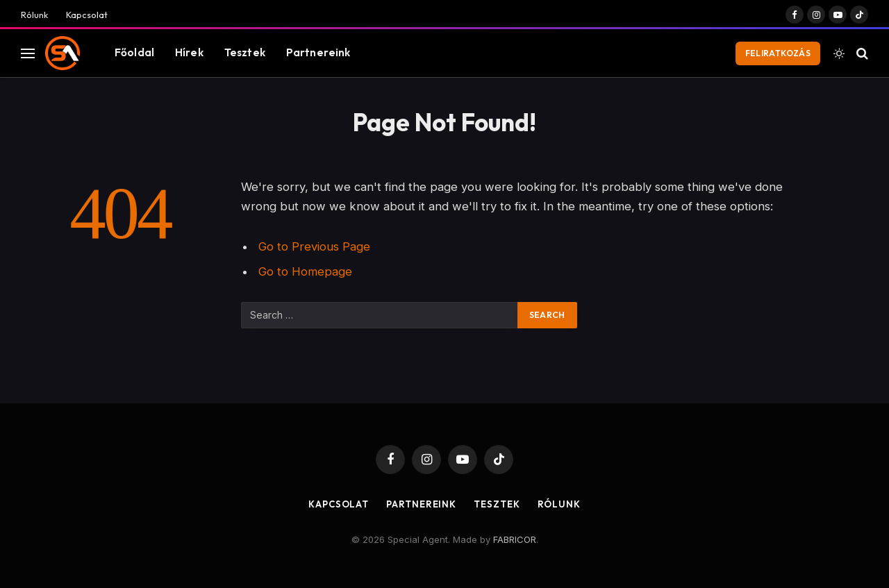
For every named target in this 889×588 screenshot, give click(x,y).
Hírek (189, 52)
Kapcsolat (87, 15)
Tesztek (245, 52)
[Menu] (28, 53)
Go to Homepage (305, 271)
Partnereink (318, 52)
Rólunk (34, 15)
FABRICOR (515, 539)
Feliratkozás (778, 53)
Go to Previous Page (314, 246)
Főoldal (134, 52)
